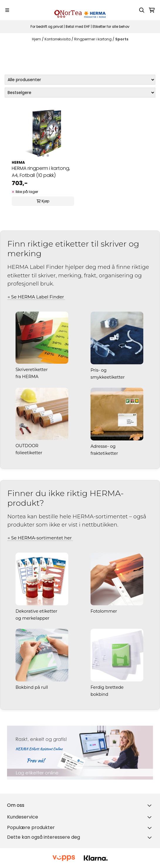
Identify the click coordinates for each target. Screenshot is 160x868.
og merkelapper (33, 618)
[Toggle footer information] (151, 805)
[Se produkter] (80, 753)
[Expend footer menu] (151, 817)
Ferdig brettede (108, 687)
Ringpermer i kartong (93, 39)
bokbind (100, 694)
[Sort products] (80, 93)
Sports (122, 39)
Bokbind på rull (32, 687)
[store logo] (80, 10)
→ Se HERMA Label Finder (36, 297)
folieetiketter (29, 453)
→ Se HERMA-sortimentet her (40, 538)
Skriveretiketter (32, 370)
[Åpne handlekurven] (152, 10)
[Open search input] (142, 10)
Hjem (37, 39)
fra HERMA (28, 377)
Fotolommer (104, 611)
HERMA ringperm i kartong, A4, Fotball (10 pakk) (41, 172)
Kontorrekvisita (58, 39)
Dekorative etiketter (37, 611)
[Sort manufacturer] (80, 80)
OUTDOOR (28, 446)
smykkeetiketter (108, 377)
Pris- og (99, 370)
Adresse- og (104, 446)
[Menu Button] (7, 10)
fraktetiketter (105, 453)
